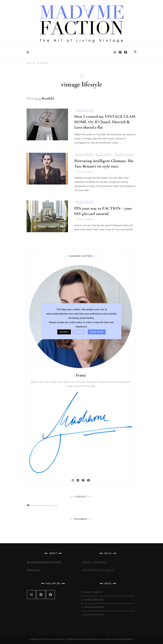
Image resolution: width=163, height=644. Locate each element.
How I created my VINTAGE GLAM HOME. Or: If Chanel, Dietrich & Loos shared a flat (105, 122)
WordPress (128, 639)
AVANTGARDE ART (84, 154)
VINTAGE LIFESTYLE (85, 110)
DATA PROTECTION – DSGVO (98, 570)
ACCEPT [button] (64, 332)
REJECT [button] (79, 332)
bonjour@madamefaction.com (44, 505)
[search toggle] (135, 52)
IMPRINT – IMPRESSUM (94, 562)
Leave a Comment (86, 172)
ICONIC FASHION (104, 154)
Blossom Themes (105, 639)
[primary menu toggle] (29, 52)
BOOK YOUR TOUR (94, 615)
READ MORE (97, 332)
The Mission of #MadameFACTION (44, 562)
